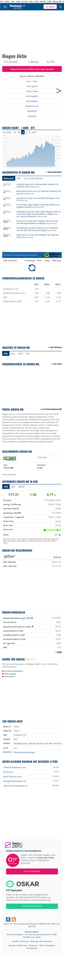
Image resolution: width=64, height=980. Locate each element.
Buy (13, 353)
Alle (19, 178)
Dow (42, 1)
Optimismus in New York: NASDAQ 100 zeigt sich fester (38, 236)
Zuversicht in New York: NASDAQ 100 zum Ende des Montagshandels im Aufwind (37, 222)
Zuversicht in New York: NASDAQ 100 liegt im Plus (38, 198)
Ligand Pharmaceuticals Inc (15, 786)
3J (26, 132)
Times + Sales (32, 91)
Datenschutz (22, 945)
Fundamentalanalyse (14, 671)
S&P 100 (52, 744)
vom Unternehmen (33, 178)
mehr (21, 487)
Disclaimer (33, 945)
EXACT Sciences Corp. (13, 777)
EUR (13, 487)
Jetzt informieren (32, 871)
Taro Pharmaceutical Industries (38, 934)
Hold (20, 353)
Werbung (34, 941)
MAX (34, 132)
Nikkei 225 (55, 924)
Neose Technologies (15, 934)
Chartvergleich (32, 96)
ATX (7, 1)
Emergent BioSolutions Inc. (15, 781)
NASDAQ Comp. (21, 744)
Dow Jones (34, 924)
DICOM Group (29, 937)
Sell (28, 353)
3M (19, 132)
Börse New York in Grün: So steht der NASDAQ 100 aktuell (39, 192)
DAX (24, 1)
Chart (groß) (32, 86)
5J (29, 132)
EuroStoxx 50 (23, 924)
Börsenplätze (32, 101)
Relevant (9, 178)
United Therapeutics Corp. (15, 767)
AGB (41, 945)
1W (14, 132)
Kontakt (15, 941)
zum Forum (57, 364)
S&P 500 (32, 744)
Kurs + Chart (32, 81)
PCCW (54, 934)
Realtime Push (32, 106)
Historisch (32, 116)
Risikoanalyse (10, 674)
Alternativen (10, 676)
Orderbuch (32, 111)
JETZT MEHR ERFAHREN (32, 906)
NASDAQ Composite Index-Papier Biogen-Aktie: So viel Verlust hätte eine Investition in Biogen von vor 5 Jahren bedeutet (39, 214)
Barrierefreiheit (46, 941)
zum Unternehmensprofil (52, 409)
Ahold (38, 937)
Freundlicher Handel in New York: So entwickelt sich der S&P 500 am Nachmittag (37, 229)
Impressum (24, 941)
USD (6, 487)
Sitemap (12, 945)
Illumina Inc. (9, 772)
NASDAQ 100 (42, 744)
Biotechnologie (28, 752)
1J (23, 132)
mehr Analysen (56, 347)
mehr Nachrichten (55, 172)
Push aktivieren (9, 474)
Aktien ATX (8, 924)
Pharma (17, 752)
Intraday (7, 132)
